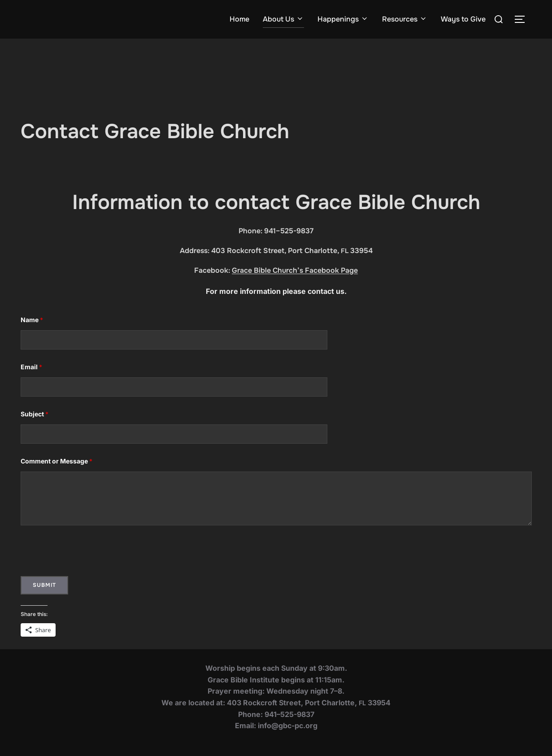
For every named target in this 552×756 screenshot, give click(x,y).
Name (32, 320)
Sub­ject (35, 414)
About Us (283, 19)
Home (239, 19)
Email (31, 367)
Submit (44, 585)
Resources (405, 19)
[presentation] (89, 554)
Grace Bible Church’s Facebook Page (295, 270)
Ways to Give (463, 19)
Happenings (343, 19)
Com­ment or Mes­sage (57, 461)
